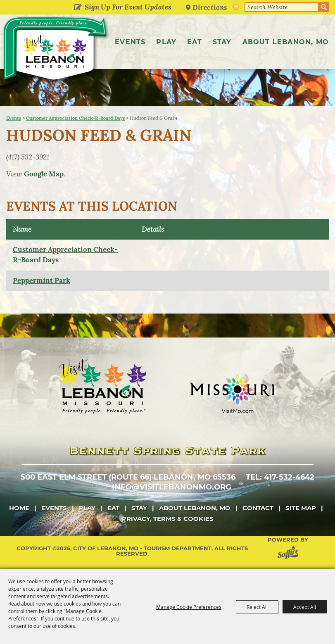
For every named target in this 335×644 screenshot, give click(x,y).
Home (19, 508)
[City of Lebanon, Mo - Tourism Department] (56, 50)
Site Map (301, 508)
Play (166, 42)
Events (130, 42)
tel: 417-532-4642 (280, 477)
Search (324, 7)
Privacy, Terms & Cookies (168, 519)
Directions (210, 7)
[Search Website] (282, 7)
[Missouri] (232, 393)
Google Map (44, 174)
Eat (195, 42)
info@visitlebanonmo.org (172, 487)
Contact (258, 508)
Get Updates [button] (77, 8)
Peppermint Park (42, 280)
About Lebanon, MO (286, 42)
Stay (222, 42)
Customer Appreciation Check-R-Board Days (75, 118)
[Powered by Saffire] (290, 554)
